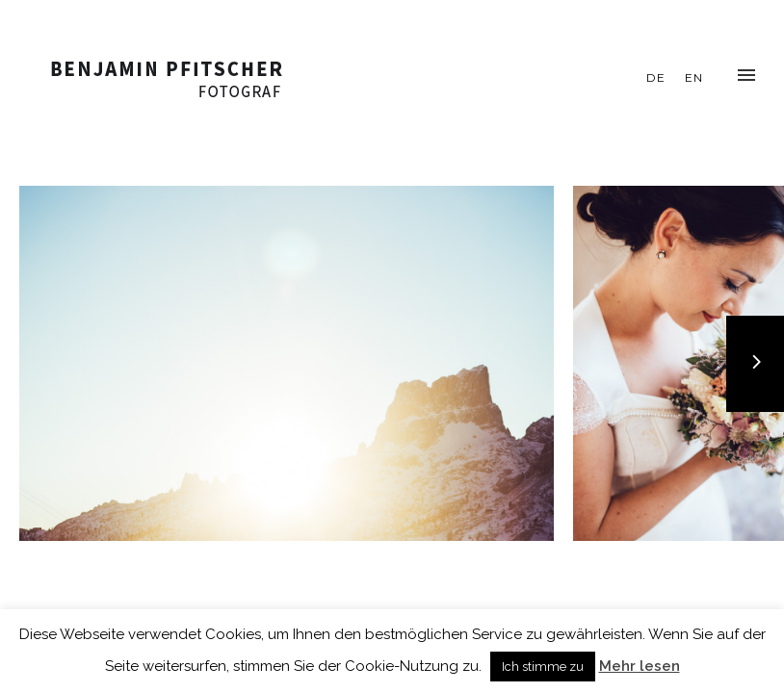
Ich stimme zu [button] (543, 667)
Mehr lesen (640, 666)
